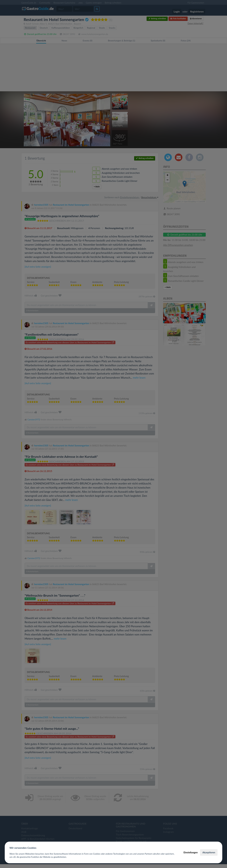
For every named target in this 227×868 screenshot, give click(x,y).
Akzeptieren (209, 852)
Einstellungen (191, 852)
